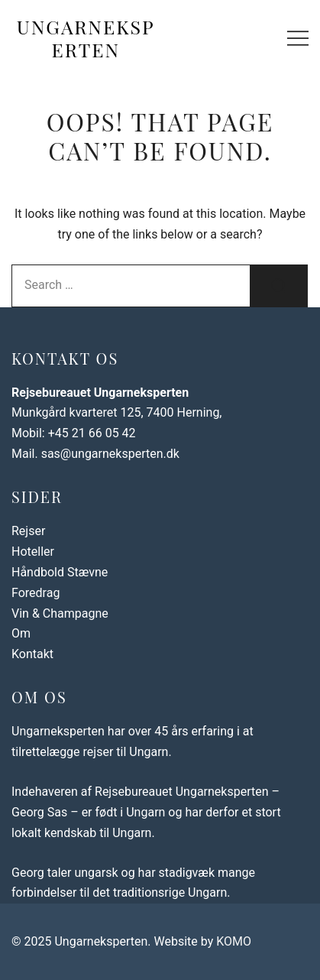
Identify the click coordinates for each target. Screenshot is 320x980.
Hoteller (33, 552)
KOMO (234, 941)
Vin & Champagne (60, 613)
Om (21, 633)
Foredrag (36, 593)
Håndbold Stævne (60, 572)
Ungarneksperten (86, 38)
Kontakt (32, 654)
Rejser (28, 531)
